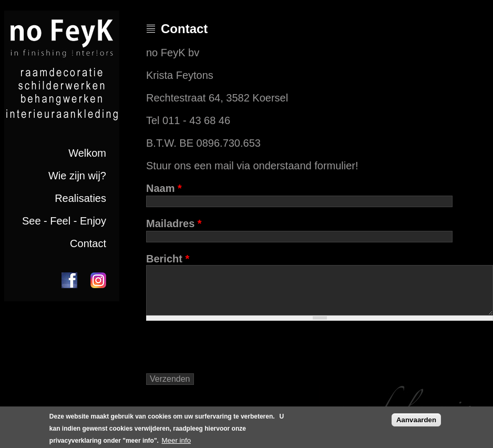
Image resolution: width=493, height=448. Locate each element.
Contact (88, 243)
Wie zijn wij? (77, 176)
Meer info (176, 440)
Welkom (87, 153)
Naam (164, 188)
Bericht (168, 259)
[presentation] (226, 352)
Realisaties (80, 198)
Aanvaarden (416, 420)
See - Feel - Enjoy (64, 221)
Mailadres (174, 223)
